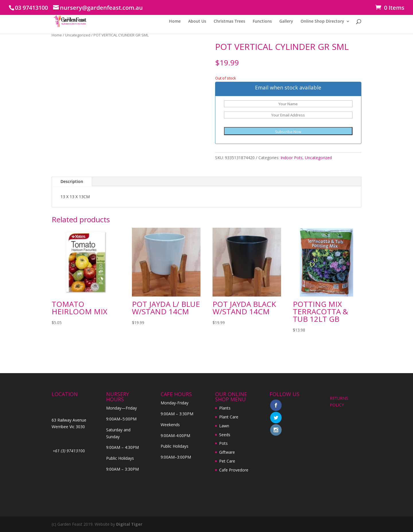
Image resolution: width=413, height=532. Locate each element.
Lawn (224, 426)
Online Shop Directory (322, 22)
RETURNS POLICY (339, 402)
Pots (223, 443)
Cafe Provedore (234, 470)
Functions (262, 22)
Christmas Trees (229, 22)
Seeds (225, 435)
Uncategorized (78, 35)
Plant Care (229, 417)
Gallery (286, 22)
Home (175, 22)
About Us (197, 22)
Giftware (227, 452)
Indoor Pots (292, 158)
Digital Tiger (129, 524)
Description (72, 181)
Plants (225, 408)
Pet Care (227, 461)
